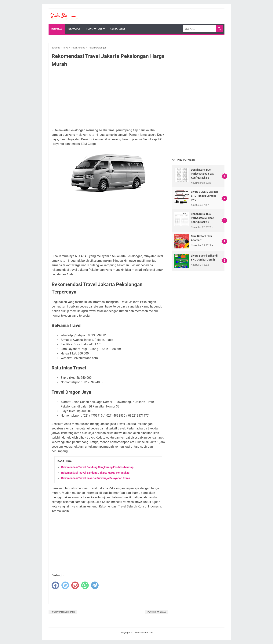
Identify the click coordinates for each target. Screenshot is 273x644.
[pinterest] (75, 585)
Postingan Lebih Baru (63, 612)
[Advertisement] (108, 98)
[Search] (199, 29)
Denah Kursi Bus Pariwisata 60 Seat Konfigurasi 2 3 (202, 218)
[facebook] (55, 585)
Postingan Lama (157, 612)
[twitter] (65, 585)
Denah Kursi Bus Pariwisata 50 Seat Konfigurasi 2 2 (202, 174)
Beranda (57, 29)
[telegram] (95, 585)
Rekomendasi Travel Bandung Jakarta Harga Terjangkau (95, 473)
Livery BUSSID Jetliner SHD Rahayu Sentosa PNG (205, 196)
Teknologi (74, 29)
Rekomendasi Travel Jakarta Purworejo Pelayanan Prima (96, 478)
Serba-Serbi (118, 29)
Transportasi (94, 29)
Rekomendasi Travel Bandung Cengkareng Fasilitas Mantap (97, 467)
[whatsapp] (85, 585)
